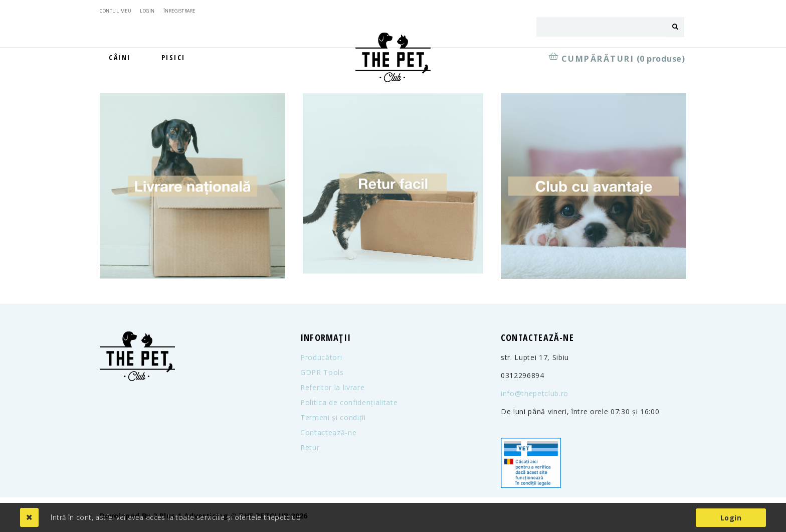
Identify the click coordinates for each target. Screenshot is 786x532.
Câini (120, 57)
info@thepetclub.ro (535, 394)
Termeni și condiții (333, 418)
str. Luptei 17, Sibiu (535, 358)
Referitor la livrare (332, 388)
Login (731, 518)
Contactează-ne (328, 433)
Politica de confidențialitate (349, 403)
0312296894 (523, 376)
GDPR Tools (322, 373)
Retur (310, 448)
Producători (321, 358)
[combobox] (601, 27)
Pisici (173, 57)
